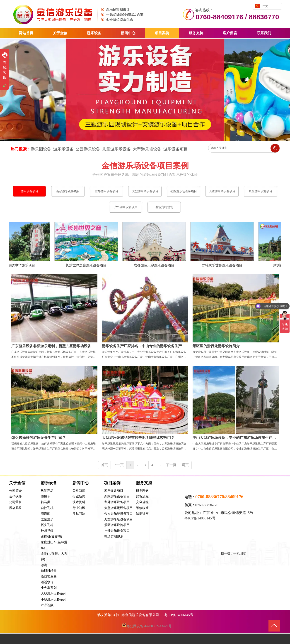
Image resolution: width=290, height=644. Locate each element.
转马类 (46, 502)
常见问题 (79, 514)
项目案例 (112, 483)
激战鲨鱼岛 (49, 576)
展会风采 (15, 508)
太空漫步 (47, 519)
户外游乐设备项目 (117, 531)
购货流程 (142, 496)
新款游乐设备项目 (117, 496)
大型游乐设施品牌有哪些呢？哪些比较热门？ (138, 438)
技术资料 (79, 502)
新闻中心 (81, 483)
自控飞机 (47, 508)
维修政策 (142, 508)
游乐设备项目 (176, 149)
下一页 (171, 465)
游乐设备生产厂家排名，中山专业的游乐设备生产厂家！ (147, 346)
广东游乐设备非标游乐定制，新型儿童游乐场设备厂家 (55, 346)
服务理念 (142, 491)
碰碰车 (46, 496)
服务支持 (144, 483)
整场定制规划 (114, 537)
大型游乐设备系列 (53, 594)
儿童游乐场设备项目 (118, 519)
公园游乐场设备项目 (118, 514)
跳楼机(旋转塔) (51, 537)
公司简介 (15, 491)
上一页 (119, 465)
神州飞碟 (47, 531)
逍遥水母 (47, 582)
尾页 (185, 465)
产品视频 (47, 605)
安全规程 (142, 502)
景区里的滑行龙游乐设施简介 (216, 346)
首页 (104, 465)
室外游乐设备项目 (117, 502)
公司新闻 (79, 491)
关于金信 (17, 483)
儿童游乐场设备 (116, 149)
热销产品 (47, 491)
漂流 (44, 565)
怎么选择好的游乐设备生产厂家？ (39, 438)
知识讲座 (142, 514)
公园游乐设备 (88, 149)
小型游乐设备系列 (53, 599)
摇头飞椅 (47, 525)
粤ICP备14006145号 (200, 518)
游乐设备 (49, 483)
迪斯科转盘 (49, 571)
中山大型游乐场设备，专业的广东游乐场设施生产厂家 (236, 438)
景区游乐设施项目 (117, 525)
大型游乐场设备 (147, 149)
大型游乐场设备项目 (118, 508)
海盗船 (46, 514)
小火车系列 (49, 588)
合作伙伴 (15, 496)
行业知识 (79, 508)
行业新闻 (79, 496)
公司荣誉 (15, 502)
